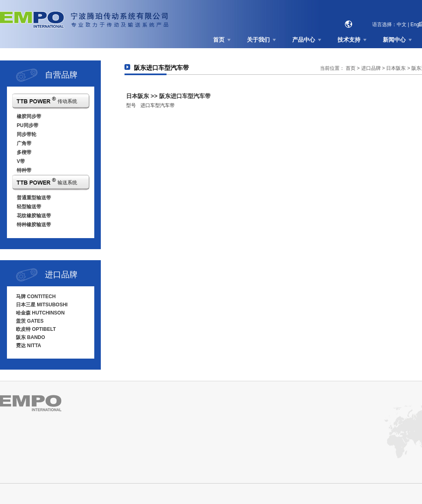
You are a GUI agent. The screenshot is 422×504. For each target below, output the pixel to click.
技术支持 (349, 40)
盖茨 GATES (30, 321)
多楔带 (24, 152)
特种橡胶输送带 (34, 225)
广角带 (24, 143)
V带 (21, 161)
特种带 (24, 170)
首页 (219, 40)
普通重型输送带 (34, 198)
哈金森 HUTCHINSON (40, 313)
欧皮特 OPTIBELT (36, 329)
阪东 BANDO (30, 337)
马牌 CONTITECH (36, 297)
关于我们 (258, 40)
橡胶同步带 (29, 116)
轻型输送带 (29, 207)
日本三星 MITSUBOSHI (42, 305)
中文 (402, 25)
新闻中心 (394, 40)
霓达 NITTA (29, 346)
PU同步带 (28, 125)
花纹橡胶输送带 (34, 216)
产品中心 (304, 40)
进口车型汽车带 (158, 105)
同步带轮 (27, 134)
